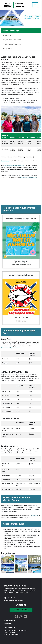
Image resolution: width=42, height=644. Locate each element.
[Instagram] (21, 616)
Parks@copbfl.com (13, 634)
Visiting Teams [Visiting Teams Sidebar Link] (7, 49)
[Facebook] (16, 616)
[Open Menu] (35, 5)
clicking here (35, 516)
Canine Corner (5, 161)
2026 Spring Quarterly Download (13, 601)
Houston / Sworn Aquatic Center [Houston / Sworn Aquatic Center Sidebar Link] (12, 44)
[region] (21, 145)
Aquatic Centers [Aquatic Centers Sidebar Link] (8, 35)
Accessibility (8, 624)
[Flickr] (25, 616)
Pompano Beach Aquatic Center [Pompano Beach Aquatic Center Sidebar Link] (12, 40)
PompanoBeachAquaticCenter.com (14, 165)
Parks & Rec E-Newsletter (21, 610)
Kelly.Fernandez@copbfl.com (29, 177)
